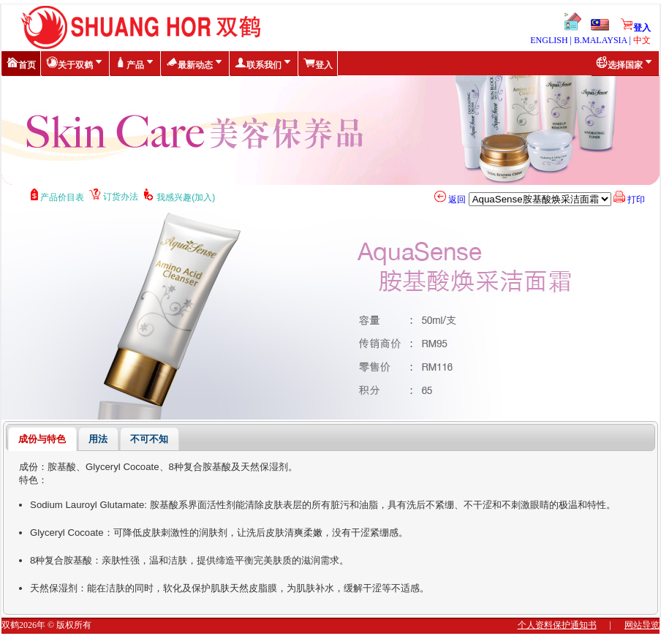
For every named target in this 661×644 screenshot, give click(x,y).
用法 (98, 439)
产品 (135, 63)
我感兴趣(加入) (181, 197)
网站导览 (642, 625)
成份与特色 (42, 439)
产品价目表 (60, 197)
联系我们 (264, 63)
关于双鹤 (75, 63)
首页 (21, 63)
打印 (629, 200)
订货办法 (116, 197)
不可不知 (149, 439)
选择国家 (625, 63)
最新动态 (195, 63)
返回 (450, 200)
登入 (635, 28)
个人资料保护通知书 (557, 625)
